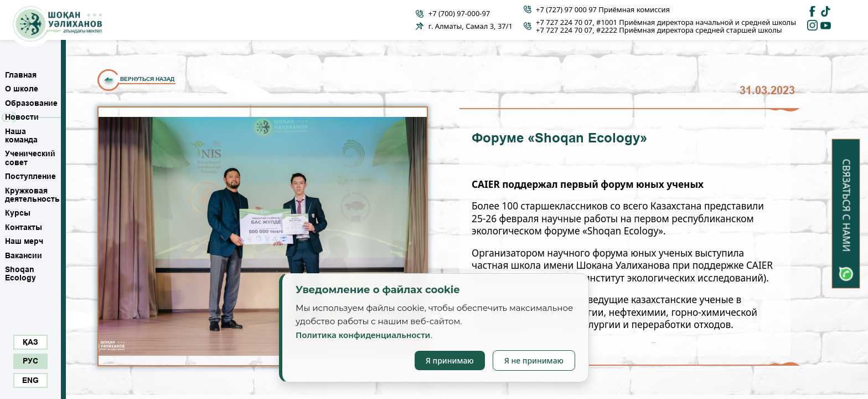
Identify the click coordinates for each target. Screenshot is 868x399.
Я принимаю (450, 360)
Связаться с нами (846, 205)
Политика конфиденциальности (363, 335)
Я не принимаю (534, 360)
